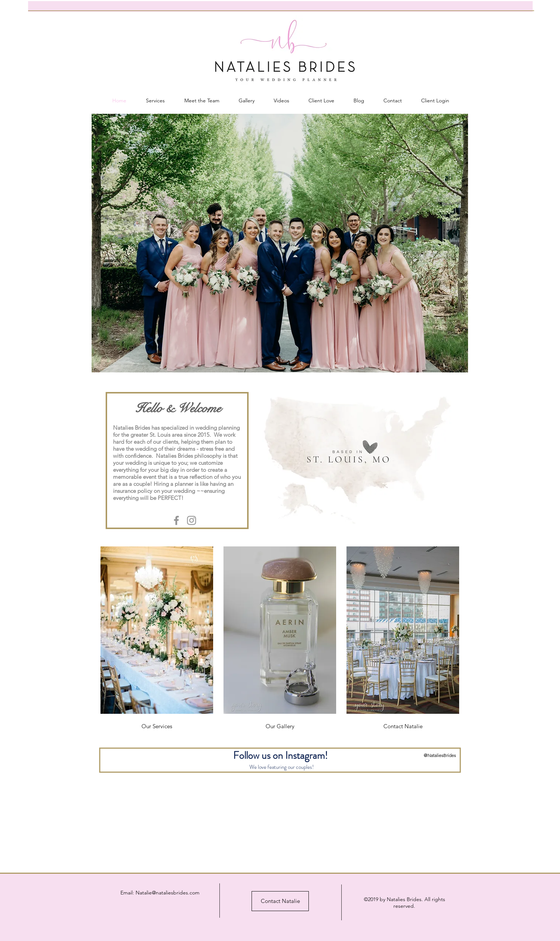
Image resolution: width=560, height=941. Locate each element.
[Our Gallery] (280, 726)
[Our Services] (157, 726)
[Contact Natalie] (403, 726)
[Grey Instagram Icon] (192, 520)
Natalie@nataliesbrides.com (168, 893)
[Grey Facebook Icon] (176, 520)
